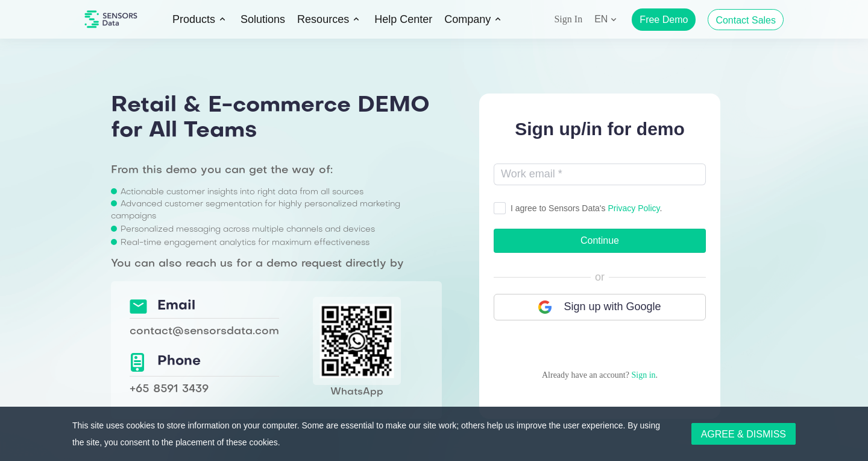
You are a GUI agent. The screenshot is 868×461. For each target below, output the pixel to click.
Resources (323, 19)
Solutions (263, 19)
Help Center (403, 19)
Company (467, 19)
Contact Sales (746, 20)
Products (194, 19)
